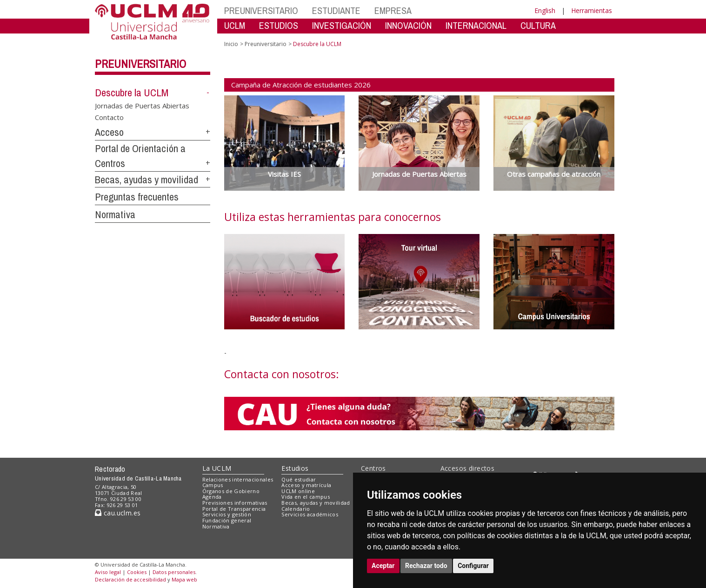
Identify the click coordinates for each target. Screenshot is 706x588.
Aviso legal (108, 572)
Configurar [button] (473, 566)
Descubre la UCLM (132, 93)
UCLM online (298, 491)
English (545, 10)
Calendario (296, 509)
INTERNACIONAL (476, 25)
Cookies (137, 572)
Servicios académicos (310, 514)
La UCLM (217, 468)
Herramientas (592, 10)
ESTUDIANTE (336, 10)
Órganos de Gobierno (231, 491)
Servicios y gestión (227, 514)
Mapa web (184, 579)
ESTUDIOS (279, 25)
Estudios (295, 468)
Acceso (109, 132)
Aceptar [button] (383, 566)
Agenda (212, 497)
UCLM (235, 25)
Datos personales (174, 572)
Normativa (115, 214)
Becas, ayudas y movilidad (147, 180)
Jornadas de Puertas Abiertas (142, 105)
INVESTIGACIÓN (342, 25)
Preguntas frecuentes (137, 197)
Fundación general (227, 520)
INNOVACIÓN (408, 25)
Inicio (231, 44)
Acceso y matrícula (306, 485)
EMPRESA (393, 10)
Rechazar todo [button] (426, 566)
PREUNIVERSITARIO (261, 10)
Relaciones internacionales (238, 479)
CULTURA (538, 25)
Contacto (109, 117)
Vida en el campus (306, 497)
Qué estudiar (299, 479)
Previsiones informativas (235, 503)
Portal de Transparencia (234, 509)
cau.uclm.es (118, 513)
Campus (213, 485)
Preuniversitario (140, 64)
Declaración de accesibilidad (130, 579)
